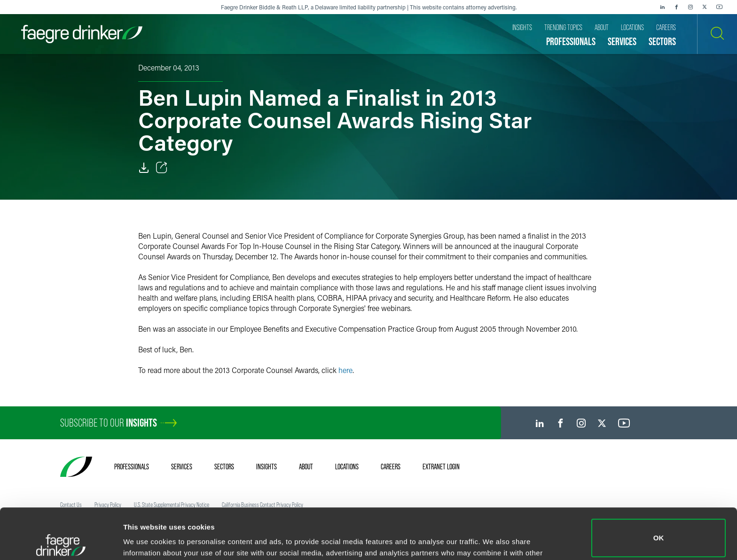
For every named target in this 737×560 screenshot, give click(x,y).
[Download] (144, 168)
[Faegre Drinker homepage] (82, 34)
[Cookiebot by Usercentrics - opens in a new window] (61, 542)
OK (659, 487)
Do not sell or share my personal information (659, 529)
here (345, 370)
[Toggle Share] (162, 168)
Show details (145, 540)
